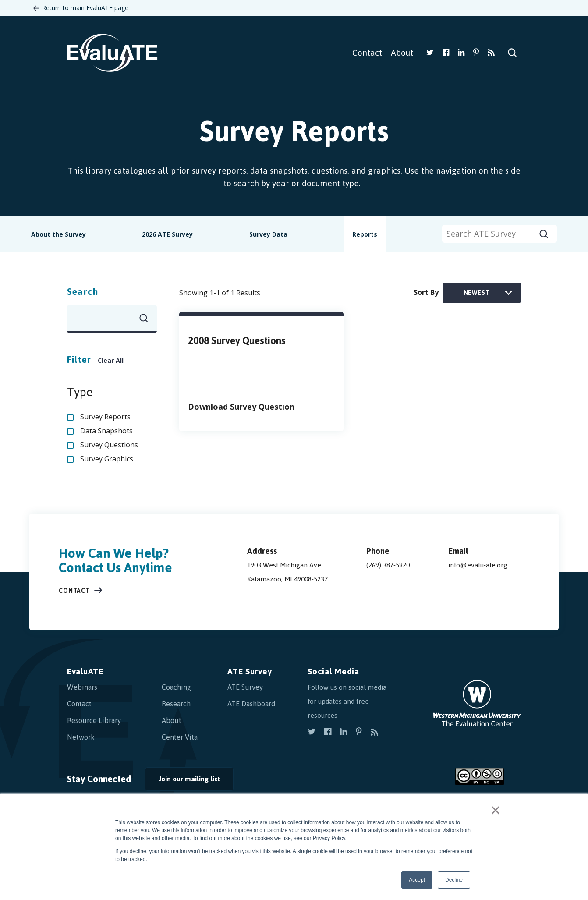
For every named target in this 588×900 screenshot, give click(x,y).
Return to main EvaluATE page (85, 8)
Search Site (512, 53)
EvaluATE (85, 671)
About (402, 53)
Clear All (111, 360)
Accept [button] (417, 880)
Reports (365, 234)
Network (81, 737)
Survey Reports (105, 417)
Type (80, 392)
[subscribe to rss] (491, 53)
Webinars (82, 687)
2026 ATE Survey (167, 234)
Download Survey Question (241, 407)
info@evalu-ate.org (478, 565)
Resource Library (94, 720)
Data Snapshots (106, 431)
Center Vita (180, 737)
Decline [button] (454, 880)
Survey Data (268, 234)
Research (176, 704)
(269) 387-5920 (388, 565)
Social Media (333, 671)
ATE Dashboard (251, 704)
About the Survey (58, 234)
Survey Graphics (107, 459)
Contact (367, 53)
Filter (79, 360)
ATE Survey (250, 671)
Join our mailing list (189, 779)
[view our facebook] (446, 53)
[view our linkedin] (461, 53)
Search (83, 292)
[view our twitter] (430, 53)
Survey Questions (109, 445)
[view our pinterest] (476, 53)
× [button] (495, 810)
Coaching (176, 687)
